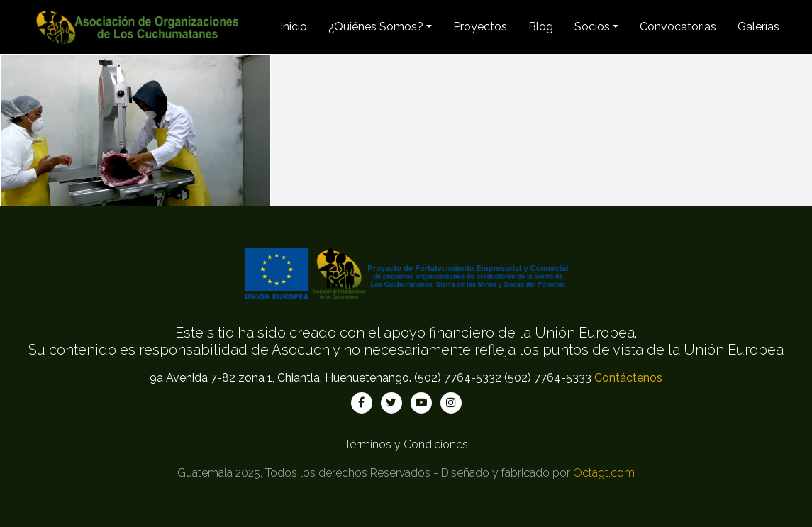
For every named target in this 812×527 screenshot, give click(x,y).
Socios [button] (592, 27)
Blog (541, 27)
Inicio (294, 27)
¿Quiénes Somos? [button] (376, 27)
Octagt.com (604, 473)
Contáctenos (628, 378)
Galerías (758, 27)
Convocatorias (678, 27)
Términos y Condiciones (406, 444)
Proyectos (480, 27)
